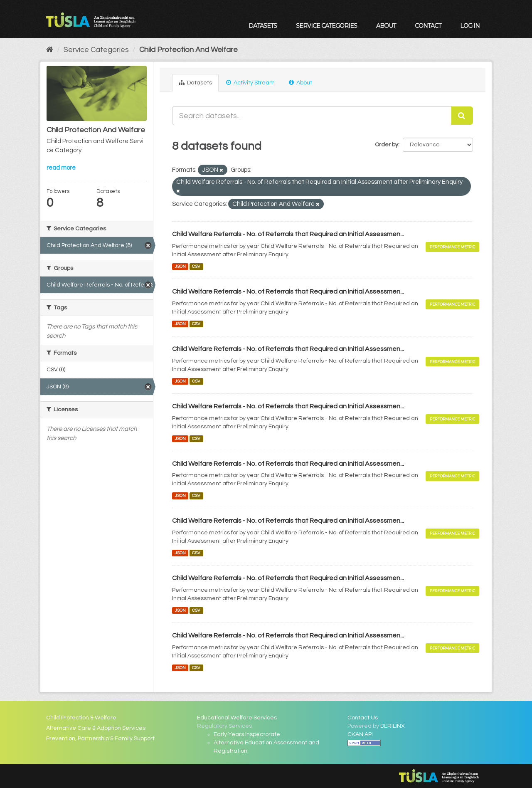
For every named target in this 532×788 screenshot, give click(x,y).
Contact (428, 26)
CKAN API (360, 734)
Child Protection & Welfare (81, 718)
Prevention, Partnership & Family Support (100, 739)
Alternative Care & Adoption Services (96, 728)
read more (61, 168)
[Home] (50, 50)
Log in (470, 26)
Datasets (263, 26)
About (386, 26)
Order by (387, 145)
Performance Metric (452, 247)
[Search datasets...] (312, 116)
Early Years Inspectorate (247, 734)
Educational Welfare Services (237, 718)
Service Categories (326, 26)
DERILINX (393, 726)
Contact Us (363, 718)
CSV (196, 266)
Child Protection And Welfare (188, 50)
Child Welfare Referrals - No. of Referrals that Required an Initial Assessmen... (288, 234)
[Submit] (462, 116)
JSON (180, 266)
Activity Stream (250, 83)
